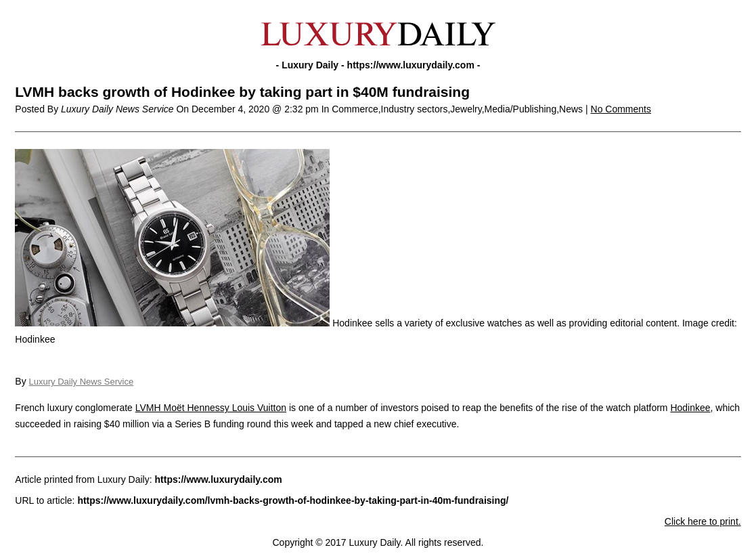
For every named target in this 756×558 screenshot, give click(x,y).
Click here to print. (703, 521)
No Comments (621, 109)
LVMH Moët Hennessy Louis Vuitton (211, 408)
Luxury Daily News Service (82, 382)
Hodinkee (690, 408)
